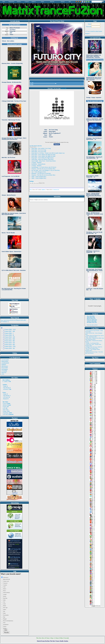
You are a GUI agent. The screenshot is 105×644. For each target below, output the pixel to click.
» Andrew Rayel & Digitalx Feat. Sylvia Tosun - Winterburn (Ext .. (95, 336)
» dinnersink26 (4, 361)
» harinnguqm (4, 369)
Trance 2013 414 (10, 343)
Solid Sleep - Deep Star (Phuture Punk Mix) (42, 159)
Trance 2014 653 (10, 345)
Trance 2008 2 (9, 333)
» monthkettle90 (5, 363)
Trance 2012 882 (10, 341)
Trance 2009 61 (9, 335)
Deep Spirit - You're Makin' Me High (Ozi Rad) (43, 155)
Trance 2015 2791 (10, 347)
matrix (6, 382)
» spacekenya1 (4, 366)
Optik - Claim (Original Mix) (39, 177)
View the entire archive (92, 325)
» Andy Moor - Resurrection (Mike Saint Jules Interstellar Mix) (95, 339)
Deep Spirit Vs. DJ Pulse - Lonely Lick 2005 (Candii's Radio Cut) (48, 153)
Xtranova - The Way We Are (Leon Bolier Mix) (43, 169)
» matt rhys (4, 372)
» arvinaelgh (4, 371)
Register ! (88, 34)
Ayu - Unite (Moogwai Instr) (39, 172)
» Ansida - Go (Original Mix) (92, 343)
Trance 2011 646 (10, 339)
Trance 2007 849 (10, 331)
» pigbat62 (3, 365)
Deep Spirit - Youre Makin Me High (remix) (43, 158)
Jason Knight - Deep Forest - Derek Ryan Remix (44, 161)
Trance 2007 (64, 88)
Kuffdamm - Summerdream (38, 164)
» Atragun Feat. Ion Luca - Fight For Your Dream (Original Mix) (94, 347)
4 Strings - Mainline (36, 162)
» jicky (2, 374)
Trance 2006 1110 (10, 330)
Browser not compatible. (14, 160)
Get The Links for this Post (36, 146)
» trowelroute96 (5, 360)
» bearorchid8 (4, 368)
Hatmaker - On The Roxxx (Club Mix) (41, 173)
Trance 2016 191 (10, 348)
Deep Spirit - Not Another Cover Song (41, 148)
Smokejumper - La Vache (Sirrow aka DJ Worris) (44, 167)
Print (31, 190)
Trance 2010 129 (10, 337)
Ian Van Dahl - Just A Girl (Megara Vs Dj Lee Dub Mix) (46, 170)
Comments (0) (56, 190)
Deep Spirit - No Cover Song (39, 150)
